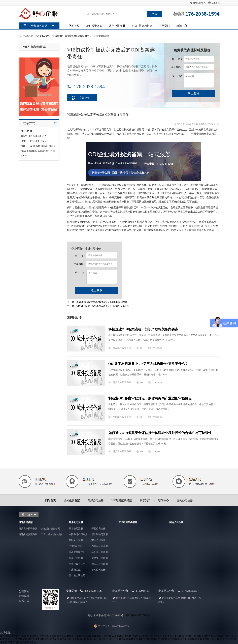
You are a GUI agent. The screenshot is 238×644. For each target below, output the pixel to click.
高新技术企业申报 (136, 639)
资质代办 (44, 636)
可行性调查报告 (36, 639)
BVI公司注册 (76, 546)
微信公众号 (198, 3)
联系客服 (216, 3)
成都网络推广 (153, 639)
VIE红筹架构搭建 (142, 26)
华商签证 (165, 639)
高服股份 (69, 636)
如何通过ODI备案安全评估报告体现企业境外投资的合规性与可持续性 (160, 433)
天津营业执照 (79, 639)
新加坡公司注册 (100, 534)
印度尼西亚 (75, 570)
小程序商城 (90, 636)
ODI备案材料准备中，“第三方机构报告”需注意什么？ (148, 364)
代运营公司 (222, 636)
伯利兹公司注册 (77, 576)
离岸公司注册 (117, 26)
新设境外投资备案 (122, 348)
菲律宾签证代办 (179, 639)
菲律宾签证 (193, 639)
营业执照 (91, 639)
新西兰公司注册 (100, 564)
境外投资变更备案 (28, 534)
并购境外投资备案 (122, 417)
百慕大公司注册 (77, 552)
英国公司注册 (98, 540)
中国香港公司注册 (78, 534)
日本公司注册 (76, 529)
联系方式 (24, 601)
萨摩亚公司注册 (100, 558)
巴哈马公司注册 (100, 546)
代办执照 (79, 636)
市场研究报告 (131, 636)
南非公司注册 (76, 558)
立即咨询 (85, 98)
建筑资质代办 (207, 639)
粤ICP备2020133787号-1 (138, 615)
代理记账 (22, 639)
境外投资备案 (94, 26)
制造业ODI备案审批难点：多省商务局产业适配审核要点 (150, 398)
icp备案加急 (118, 636)
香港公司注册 (104, 636)
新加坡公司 (51, 639)
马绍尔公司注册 (100, 552)
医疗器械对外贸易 (206, 636)
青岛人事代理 (174, 636)
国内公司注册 (185, 500)
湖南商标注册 (57, 636)
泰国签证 (34, 636)
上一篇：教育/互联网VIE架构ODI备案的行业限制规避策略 (97, 302)
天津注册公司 (104, 639)
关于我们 (164, 26)
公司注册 (12, 639)
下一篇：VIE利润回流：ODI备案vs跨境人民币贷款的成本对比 (99, 306)
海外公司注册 (22, 636)
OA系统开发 (160, 636)
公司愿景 (24, 596)
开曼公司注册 (98, 529)
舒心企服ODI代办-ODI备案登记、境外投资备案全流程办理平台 (63, 36)
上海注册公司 (119, 639)
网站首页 (74, 26)
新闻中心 (182, 26)
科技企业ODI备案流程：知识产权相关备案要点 (143, 329)
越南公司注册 (98, 570)
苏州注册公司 (146, 636)
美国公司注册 (76, 540)
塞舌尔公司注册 (77, 564)
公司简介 (24, 591)
